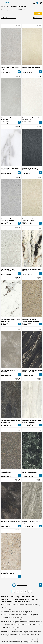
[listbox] (8, 20)
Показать (35, 18)
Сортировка (4, 18)
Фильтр (38, 14)
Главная (3, 7)
